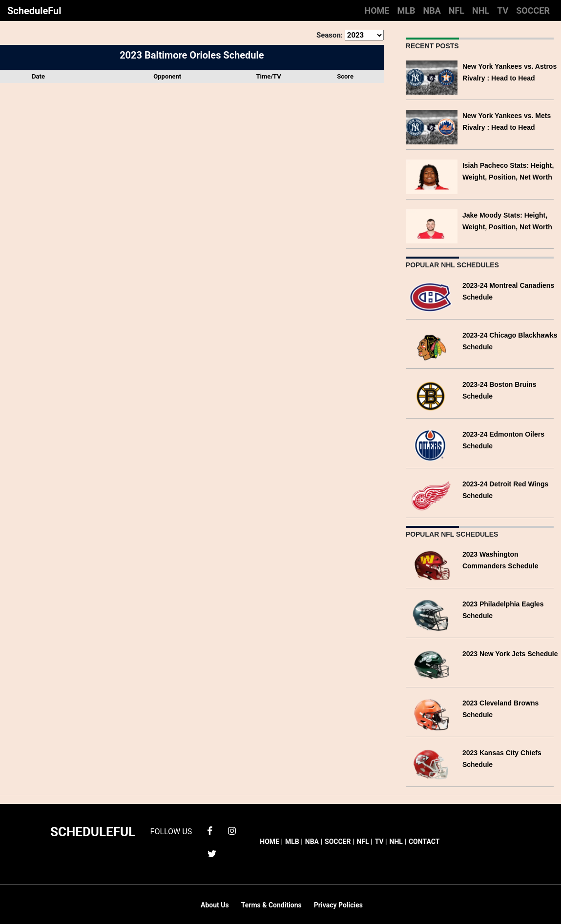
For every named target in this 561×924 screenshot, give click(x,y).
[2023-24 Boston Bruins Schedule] (432, 395)
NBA (432, 10)
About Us (215, 905)
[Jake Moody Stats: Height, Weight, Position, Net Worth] (432, 226)
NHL (481, 10)
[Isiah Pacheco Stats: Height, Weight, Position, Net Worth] (432, 176)
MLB (406, 10)
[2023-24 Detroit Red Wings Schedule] (432, 494)
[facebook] (210, 830)
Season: (330, 35)
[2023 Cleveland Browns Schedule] (432, 713)
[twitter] (212, 853)
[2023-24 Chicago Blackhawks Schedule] (432, 346)
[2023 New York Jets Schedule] (432, 664)
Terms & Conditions (271, 905)
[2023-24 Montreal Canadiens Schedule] (432, 296)
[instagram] (232, 830)
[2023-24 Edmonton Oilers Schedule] (432, 445)
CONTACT (424, 842)
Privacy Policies (338, 905)
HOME (377, 10)
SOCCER (533, 10)
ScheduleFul (34, 11)
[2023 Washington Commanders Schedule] (432, 565)
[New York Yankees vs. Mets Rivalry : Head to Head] (432, 126)
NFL (457, 10)
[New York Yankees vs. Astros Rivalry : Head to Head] (432, 77)
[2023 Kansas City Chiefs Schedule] (432, 763)
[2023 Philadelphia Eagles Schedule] (432, 614)
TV (503, 10)
